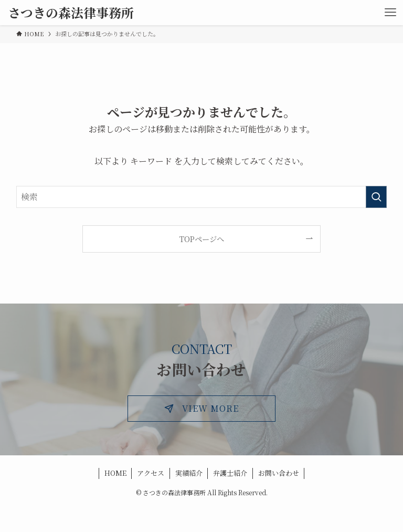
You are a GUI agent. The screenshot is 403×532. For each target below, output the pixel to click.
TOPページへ (202, 239)
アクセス (151, 473)
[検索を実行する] (376, 197)
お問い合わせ (279, 473)
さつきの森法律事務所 (71, 13)
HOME (115, 473)
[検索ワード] (202, 197)
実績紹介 (189, 473)
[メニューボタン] (390, 13)
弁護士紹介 (230, 473)
